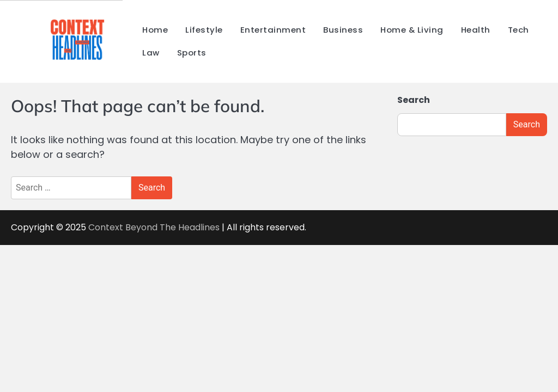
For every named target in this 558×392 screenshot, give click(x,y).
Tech (518, 30)
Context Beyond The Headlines (155, 227)
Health (476, 30)
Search (414, 100)
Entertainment (273, 30)
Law (151, 53)
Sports (192, 53)
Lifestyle (204, 30)
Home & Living (412, 30)
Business (343, 30)
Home (155, 30)
